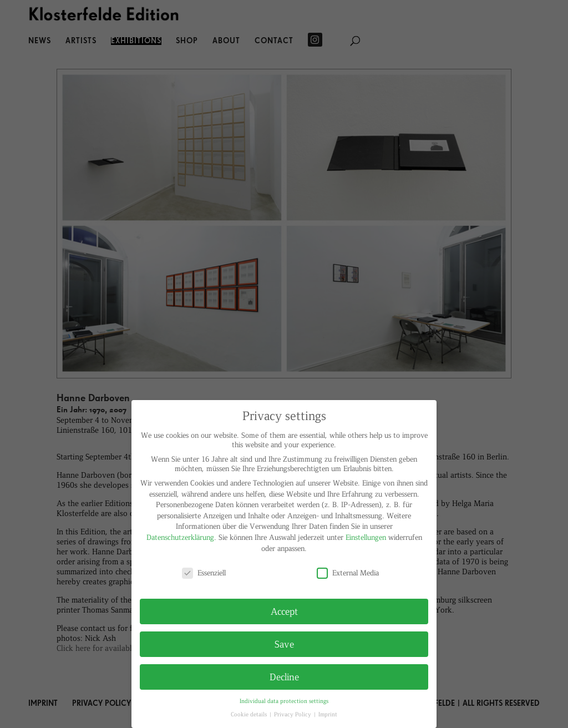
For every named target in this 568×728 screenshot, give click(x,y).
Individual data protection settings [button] (284, 701)
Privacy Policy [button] (293, 714)
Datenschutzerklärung (180, 537)
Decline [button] (284, 676)
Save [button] (284, 644)
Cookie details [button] (250, 714)
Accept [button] (284, 611)
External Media (348, 572)
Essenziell (204, 572)
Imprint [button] (328, 714)
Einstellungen (366, 537)
